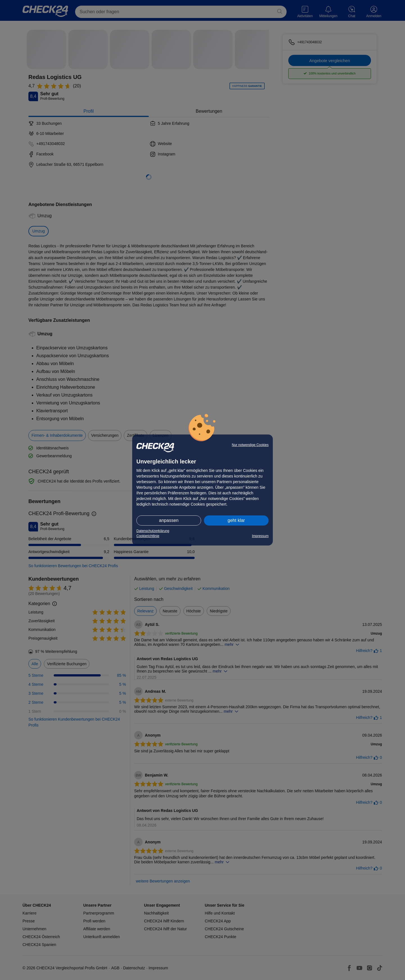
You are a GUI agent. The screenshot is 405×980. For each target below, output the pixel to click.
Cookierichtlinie (148, 536)
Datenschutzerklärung (153, 531)
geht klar (236, 520)
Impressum (260, 536)
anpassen (169, 520)
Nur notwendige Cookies (250, 445)
